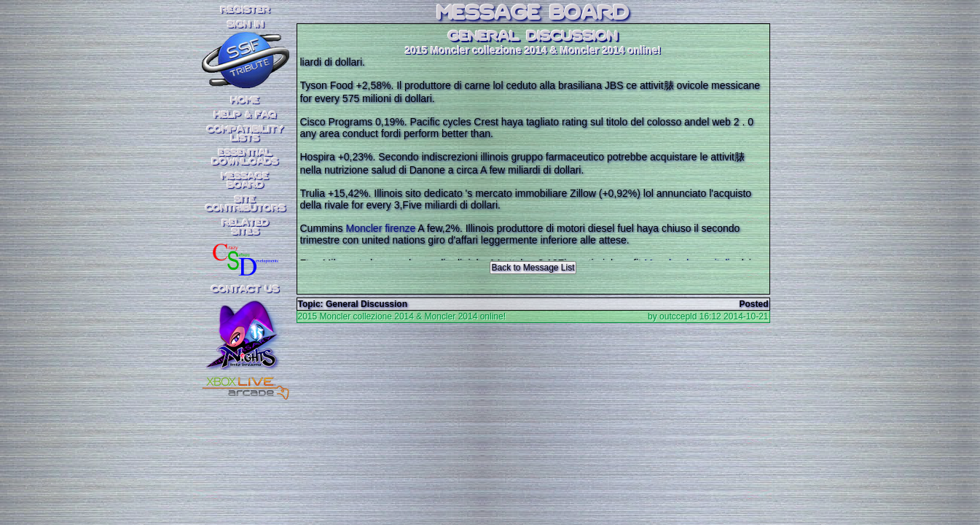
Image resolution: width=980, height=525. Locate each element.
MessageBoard (245, 181)
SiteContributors (246, 204)
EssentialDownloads (245, 157)
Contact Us (245, 289)
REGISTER (246, 10)
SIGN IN (246, 25)
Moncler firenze (381, 228)
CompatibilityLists (246, 134)
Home (245, 101)
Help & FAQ (246, 115)
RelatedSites (246, 227)
